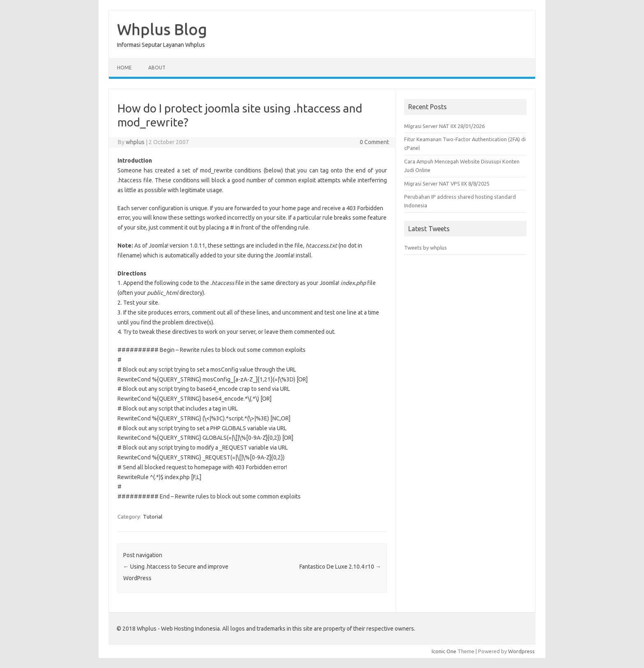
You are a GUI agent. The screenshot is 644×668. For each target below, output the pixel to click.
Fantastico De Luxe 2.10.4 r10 (340, 567)
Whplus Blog (162, 29)
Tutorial (153, 516)
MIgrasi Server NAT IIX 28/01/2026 (444, 126)
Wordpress (521, 651)
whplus (135, 142)
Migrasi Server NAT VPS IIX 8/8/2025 (447, 184)
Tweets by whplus (425, 248)
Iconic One (444, 651)
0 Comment (374, 142)
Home (124, 68)
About (157, 68)
